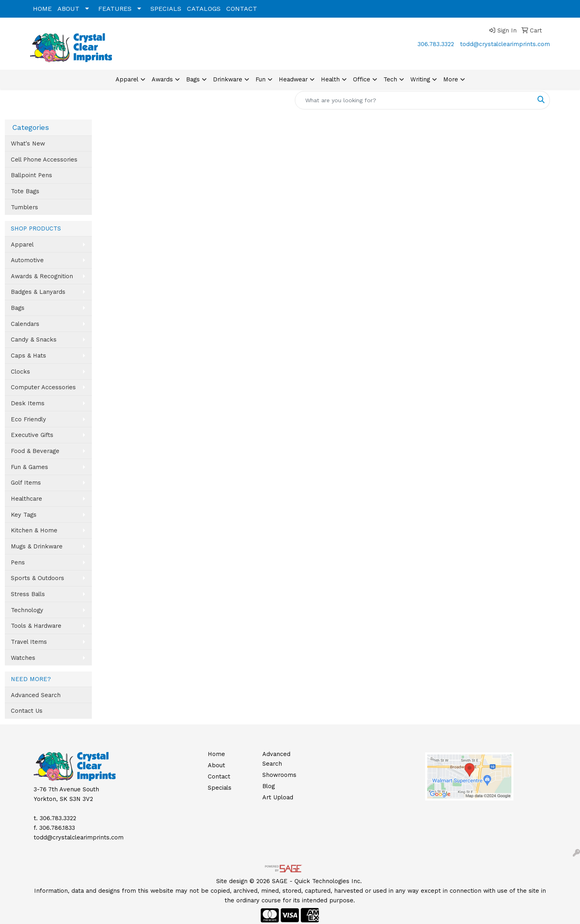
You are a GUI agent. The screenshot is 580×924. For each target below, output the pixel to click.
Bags (18, 308)
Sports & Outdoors (38, 578)
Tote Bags (25, 191)
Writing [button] (420, 79)
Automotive (27, 260)
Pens (18, 562)
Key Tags (24, 515)
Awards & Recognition (42, 276)
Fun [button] (261, 79)
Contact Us (27, 711)
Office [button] (362, 79)
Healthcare (26, 499)
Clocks (20, 372)
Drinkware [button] (228, 79)
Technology (27, 610)
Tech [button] (390, 79)
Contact (219, 776)
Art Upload (278, 797)
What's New (28, 144)
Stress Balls (28, 594)
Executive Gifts (32, 435)
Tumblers (24, 207)
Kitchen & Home (34, 530)
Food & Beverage (35, 451)
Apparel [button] (127, 79)
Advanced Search (36, 695)
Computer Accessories (43, 387)
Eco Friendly (28, 419)
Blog (269, 786)
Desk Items (28, 403)
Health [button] (330, 79)
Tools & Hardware (36, 626)
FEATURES (115, 9)
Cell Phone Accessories (44, 160)
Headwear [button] (293, 79)
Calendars (25, 324)
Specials (220, 788)
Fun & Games (29, 467)
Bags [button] (193, 79)
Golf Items (26, 483)
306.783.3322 (436, 44)
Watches (23, 658)
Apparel (22, 245)
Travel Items (29, 642)
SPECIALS (166, 9)
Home (216, 754)
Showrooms (279, 775)
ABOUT (68, 9)
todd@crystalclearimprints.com (505, 44)
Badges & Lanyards (38, 292)
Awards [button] (162, 79)
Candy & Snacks (34, 340)
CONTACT (242, 9)
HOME (42, 9)
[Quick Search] (414, 100)
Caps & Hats (28, 356)
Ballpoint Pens (31, 175)
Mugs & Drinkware (37, 546)
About (216, 765)
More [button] (451, 79)
